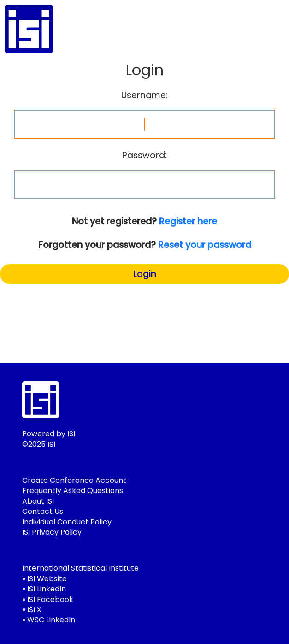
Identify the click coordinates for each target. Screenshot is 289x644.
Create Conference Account (74, 480)
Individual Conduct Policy (67, 522)
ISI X (34, 610)
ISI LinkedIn (47, 589)
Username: (144, 96)
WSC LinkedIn (51, 620)
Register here (188, 221)
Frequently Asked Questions (73, 491)
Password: (144, 156)
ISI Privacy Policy (52, 532)
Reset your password (205, 245)
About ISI (38, 501)
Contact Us (43, 511)
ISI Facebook (50, 599)
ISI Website (47, 579)
